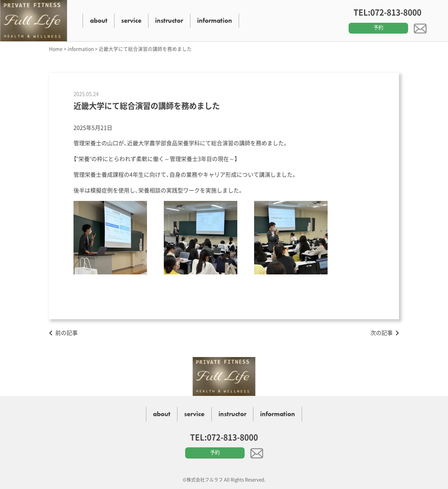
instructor (169, 20)
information (215, 20)
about (99, 20)
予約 (378, 27)
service (131, 20)
